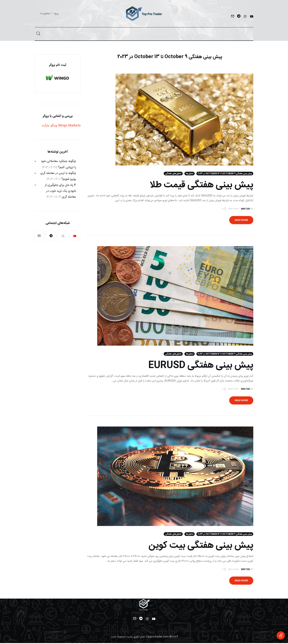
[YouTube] (251, 17)
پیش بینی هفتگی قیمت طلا (201, 185)
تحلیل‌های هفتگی (173, 174)
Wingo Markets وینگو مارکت (61, 126)
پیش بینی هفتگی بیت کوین (201, 547)
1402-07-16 (233, 209)
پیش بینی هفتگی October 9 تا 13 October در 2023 (225, 174)
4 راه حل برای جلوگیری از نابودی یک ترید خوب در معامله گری (61, 191)
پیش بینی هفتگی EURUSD (201, 366)
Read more (241, 220)
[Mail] (232, 17)
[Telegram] (239, 17)
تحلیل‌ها (190, 174)
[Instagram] (245, 17)
